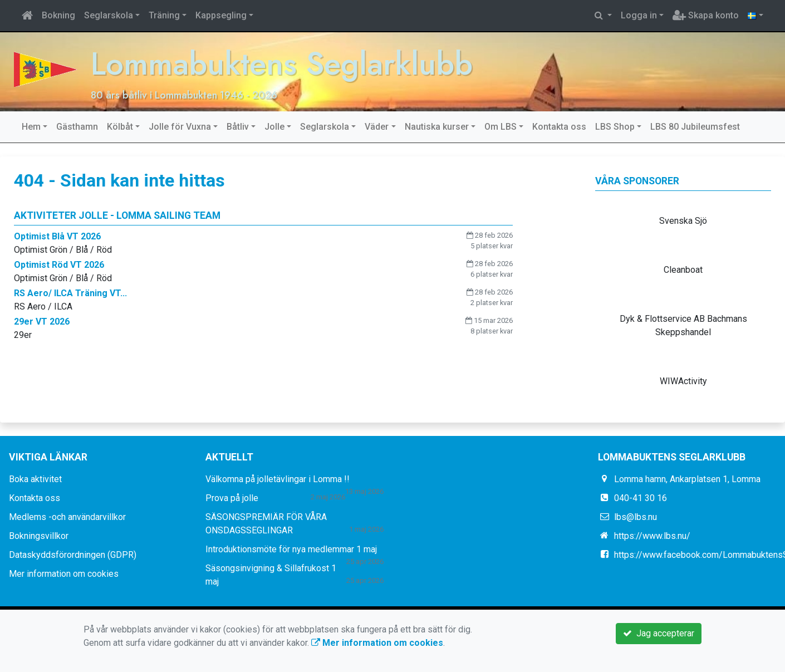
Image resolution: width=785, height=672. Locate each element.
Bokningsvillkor (39, 536)
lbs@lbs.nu (636, 517)
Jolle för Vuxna (180, 127)
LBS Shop (615, 127)
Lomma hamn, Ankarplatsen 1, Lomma (687, 479)
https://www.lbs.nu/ (652, 536)
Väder (377, 127)
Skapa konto (706, 15)
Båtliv (238, 127)
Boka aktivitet (35, 479)
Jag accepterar (659, 633)
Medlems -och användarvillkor (67, 517)
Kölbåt (120, 127)
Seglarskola (109, 15)
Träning (164, 15)
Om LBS (501, 127)
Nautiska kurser (437, 127)
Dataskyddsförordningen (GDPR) (73, 555)
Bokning (58, 15)
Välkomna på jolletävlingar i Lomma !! (278, 479)
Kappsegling (221, 15)
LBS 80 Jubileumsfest (695, 127)
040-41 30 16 (641, 498)
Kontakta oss (559, 127)
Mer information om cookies (64, 574)
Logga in (639, 15)
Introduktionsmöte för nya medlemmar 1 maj (291, 549)
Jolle (274, 127)
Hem (31, 127)
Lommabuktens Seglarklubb (283, 64)
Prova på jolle (232, 498)
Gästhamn (77, 127)
